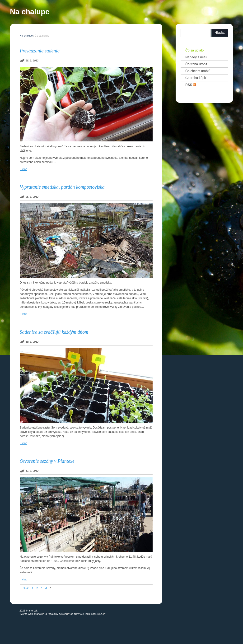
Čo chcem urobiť (198, 71)
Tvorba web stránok (31, 614)
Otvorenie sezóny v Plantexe (47, 461)
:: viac (23, 169)
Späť (26, 588)
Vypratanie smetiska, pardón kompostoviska (62, 187)
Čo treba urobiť (196, 64)
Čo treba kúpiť (196, 78)
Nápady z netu (196, 57)
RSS (191, 85)
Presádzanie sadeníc (40, 51)
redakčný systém (57, 614)
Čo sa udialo (194, 50)
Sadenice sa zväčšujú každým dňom (54, 332)
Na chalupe (30, 13)
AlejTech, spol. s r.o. (92, 614)
